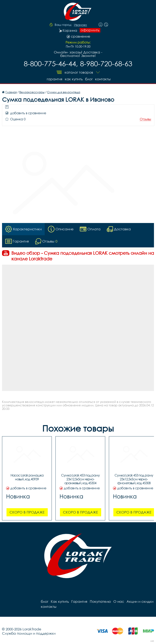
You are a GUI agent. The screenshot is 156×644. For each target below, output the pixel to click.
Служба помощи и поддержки (29, 633)
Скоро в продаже (27, 512)
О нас (119, 601)
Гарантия (55, 79)
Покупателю (100, 601)
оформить (90, 30)
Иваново (80, 25)
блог (89, 79)
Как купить (74, 79)
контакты (103, 79)
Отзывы (145, 119)
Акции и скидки (140, 601)
